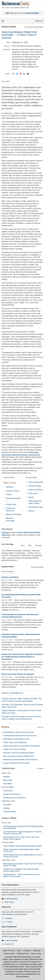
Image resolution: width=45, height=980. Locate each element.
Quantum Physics (13, 491)
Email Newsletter (11, 899)
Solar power (33, 493)
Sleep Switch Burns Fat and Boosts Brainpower (21, 746)
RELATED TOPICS (9, 478)
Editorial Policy (23, 954)
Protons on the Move (10, 577)
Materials (5, 532)
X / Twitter (9, 922)
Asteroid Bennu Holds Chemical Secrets (19, 732)
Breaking (5, 727)
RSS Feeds (9, 902)
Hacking (6, 808)
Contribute (27, 951)
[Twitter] (17, 74)
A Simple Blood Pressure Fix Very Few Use (20, 736)
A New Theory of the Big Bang (15, 742)
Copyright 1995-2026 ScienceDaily (18, 957)
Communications (10, 812)
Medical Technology (13, 514)
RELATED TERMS (31, 478)
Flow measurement (36, 482)
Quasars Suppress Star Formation (16, 763)
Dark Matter (8, 784)
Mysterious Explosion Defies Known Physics (20, 760)
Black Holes (8, 780)
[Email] (28, 74)
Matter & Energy (10, 483)
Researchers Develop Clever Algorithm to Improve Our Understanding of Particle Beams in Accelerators (22, 657)
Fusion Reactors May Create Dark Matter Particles (23, 846)
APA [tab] (30, 545)
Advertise (37, 951)
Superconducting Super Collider (35, 502)
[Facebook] (13, 74)
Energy (31, 497)
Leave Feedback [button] (11, 940)
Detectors (10, 487)
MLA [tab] (23, 545)
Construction (8, 791)
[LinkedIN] (24, 74)
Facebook (9, 918)
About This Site (9, 951)
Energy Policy (11, 504)
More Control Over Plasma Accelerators (18, 674)
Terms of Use (36, 954)
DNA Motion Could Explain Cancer (16, 739)
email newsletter (32, 13)
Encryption (7, 805)
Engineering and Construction (15, 798)
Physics (9, 495)
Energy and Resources (10, 509)
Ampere (31, 511)
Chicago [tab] (38, 545)
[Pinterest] (21, 74)
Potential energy (35, 486)
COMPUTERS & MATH (8, 801)
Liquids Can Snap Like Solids (14, 749)
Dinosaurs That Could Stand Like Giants (19, 753)
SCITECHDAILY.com (17, 693)
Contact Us (9, 944)
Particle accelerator (36, 490)
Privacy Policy (9, 954)
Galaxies (7, 777)
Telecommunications (13, 500)
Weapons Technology (10, 519)
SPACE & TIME (6, 773)
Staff (19, 951)
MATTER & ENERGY (8, 787)
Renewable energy (36, 507)
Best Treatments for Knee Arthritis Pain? (19, 756)
